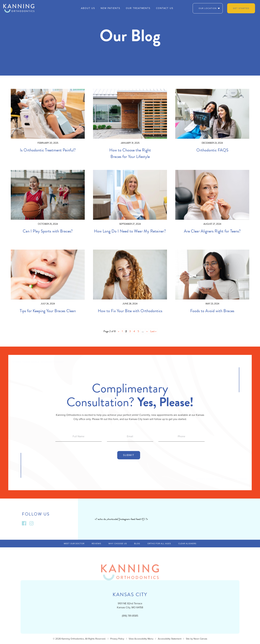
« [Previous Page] (119, 331)
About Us (88, 8)
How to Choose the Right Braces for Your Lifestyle (130, 153)
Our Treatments (138, 8)
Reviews (96, 544)
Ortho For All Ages (159, 544)
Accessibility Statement (170, 639)
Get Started (241, 8)
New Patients (110, 8)
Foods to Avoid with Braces (212, 311)
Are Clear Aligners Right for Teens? (212, 231)
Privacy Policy (117, 639)
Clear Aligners (187, 544)
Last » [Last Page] (153, 331)
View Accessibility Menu (141, 639)
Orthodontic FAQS (212, 150)
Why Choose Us (118, 544)
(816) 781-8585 (130, 616)
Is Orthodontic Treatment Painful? (48, 150)
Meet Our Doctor (74, 544)
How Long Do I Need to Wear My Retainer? (130, 231)
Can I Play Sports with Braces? (48, 231)
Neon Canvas (200, 639)
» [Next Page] (147, 331)
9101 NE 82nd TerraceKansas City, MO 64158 (130, 605)
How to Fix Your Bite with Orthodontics (130, 311)
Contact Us (165, 8)
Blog (137, 544)
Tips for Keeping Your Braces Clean (48, 311)
